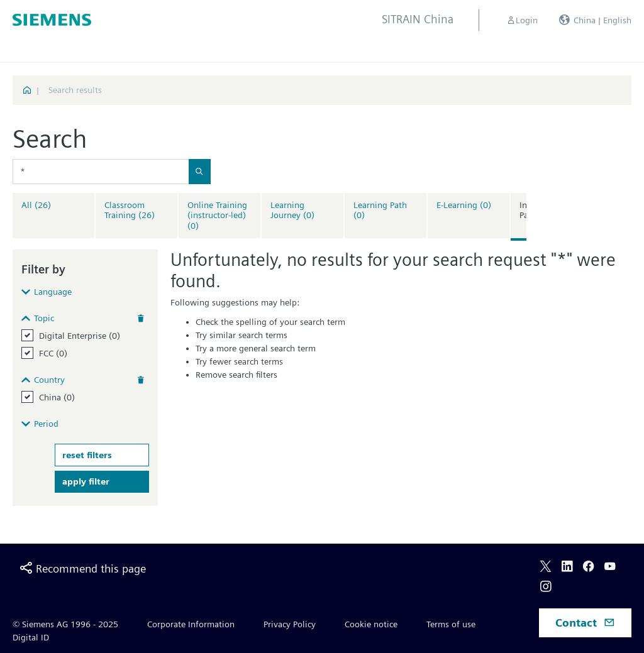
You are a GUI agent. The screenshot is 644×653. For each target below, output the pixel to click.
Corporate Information (191, 624)
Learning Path (380, 210)
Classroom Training (130, 210)
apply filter (86, 481)
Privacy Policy (290, 624)
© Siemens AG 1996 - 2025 (65, 624)
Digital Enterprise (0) (80, 336)
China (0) (57, 397)
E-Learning (464, 205)
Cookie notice (371, 624)
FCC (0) (53, 353)
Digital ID (31, 637)
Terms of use (451, 624)
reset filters (87, 455)
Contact (585, 623)
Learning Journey (292, 210)
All (36, 205)
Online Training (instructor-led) (217, 216)
